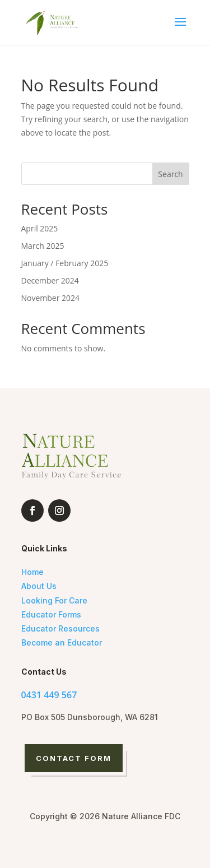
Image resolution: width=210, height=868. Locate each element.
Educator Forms (51, 614)
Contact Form (74, 758)
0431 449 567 (49, 695)
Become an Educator (62, 642)
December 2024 (50, 280)
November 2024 (51, 298)
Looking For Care (54, 600)
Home (32, 572)
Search (170, 174)
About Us (39, 586)
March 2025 (43, 246)
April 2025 (40, 228)
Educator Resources (60, 628)
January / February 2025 (65, 263)
